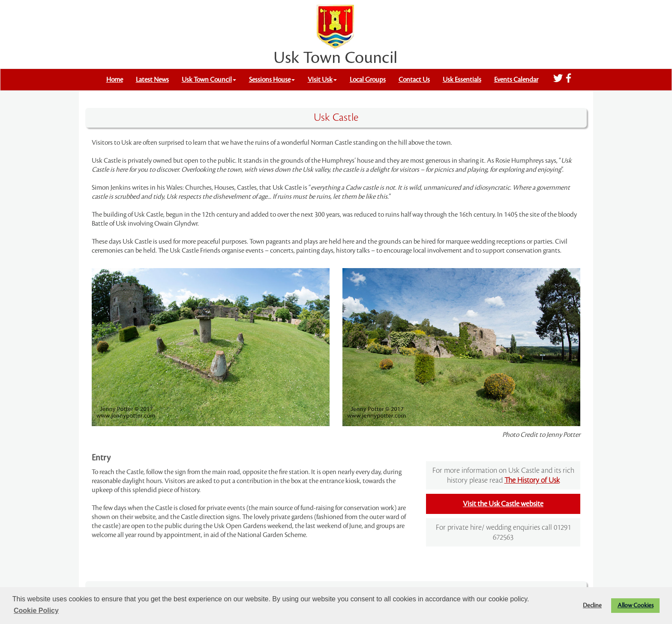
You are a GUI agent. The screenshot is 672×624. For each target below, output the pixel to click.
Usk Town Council (209, 80)
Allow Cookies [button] (636, 605)
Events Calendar (516, 80)
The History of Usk (532, 480)
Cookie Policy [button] (36, 611)
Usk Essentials (462, 80)
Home (115, 80)
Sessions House (272, 80)
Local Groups (368, 80)
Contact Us (414, 80)
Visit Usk (322, 80)
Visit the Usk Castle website (503, 504)
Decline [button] (592, 605)
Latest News (152, 80)
